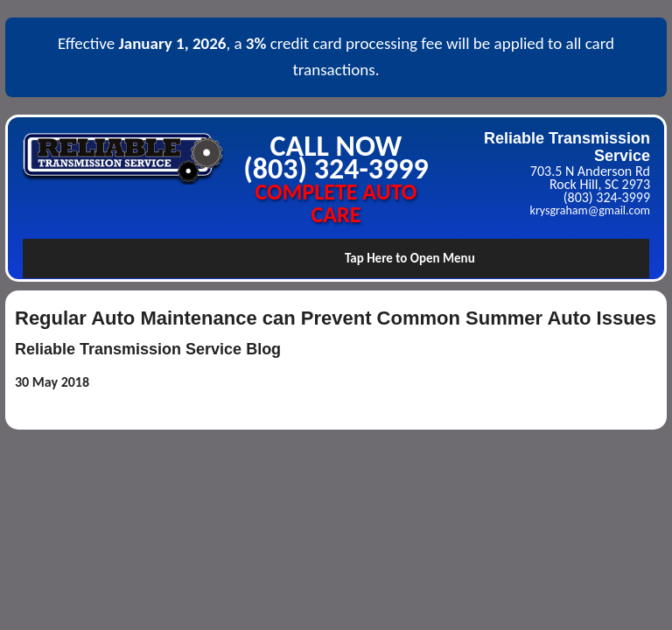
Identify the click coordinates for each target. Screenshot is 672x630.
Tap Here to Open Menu (410, 258)
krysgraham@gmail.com (590, 210)
